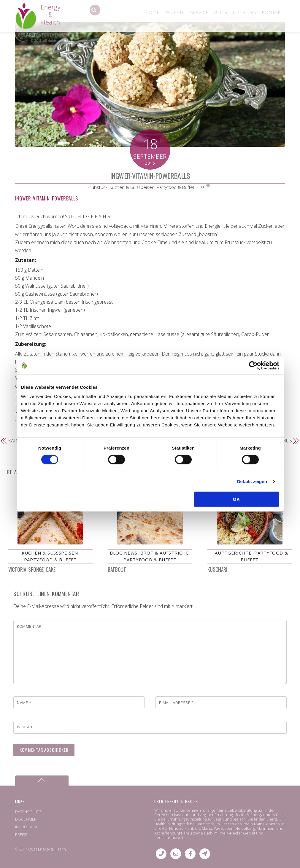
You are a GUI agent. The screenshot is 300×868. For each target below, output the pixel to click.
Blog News (124, 553)
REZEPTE (175, 12)
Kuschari (217, 569)
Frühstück (97, 187)
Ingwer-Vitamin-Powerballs (150, 176)
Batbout (117, 569)
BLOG (220, 12)
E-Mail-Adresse (176, 703)
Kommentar (29, 626)
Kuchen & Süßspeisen (132, 187)
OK (237, 499)
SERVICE (199, 12)
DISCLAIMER (26, 819)
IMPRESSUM (26, 827)
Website (25, 727)
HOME (152, 12)
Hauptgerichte (231, 553)
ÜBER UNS (245, 12)
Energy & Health (52, 849)
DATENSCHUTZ (28, 812)
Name (24, 703)
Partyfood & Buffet (176, 187)
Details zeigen (252, 481)
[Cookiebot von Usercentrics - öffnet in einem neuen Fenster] (253, 365)
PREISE (21, 834)
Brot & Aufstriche (165, 553)
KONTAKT (273, 12)
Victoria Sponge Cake (32, 569)
